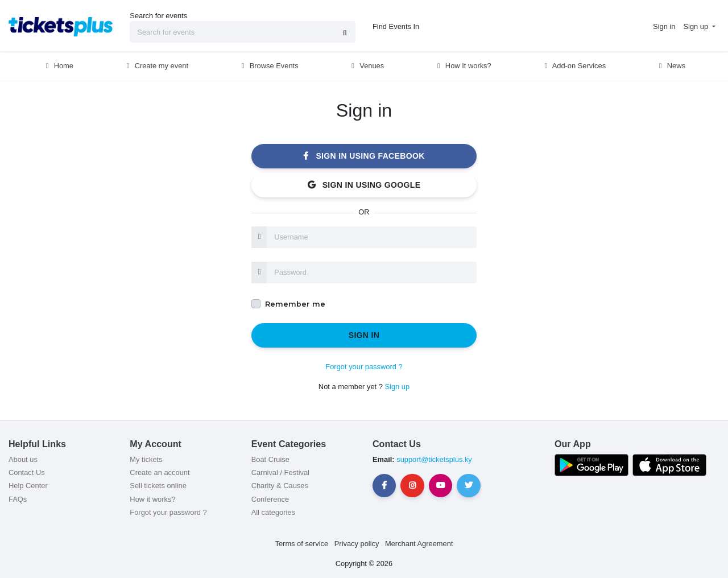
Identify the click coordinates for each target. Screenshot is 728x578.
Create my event (156, 66)
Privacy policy (357, 544)
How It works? (463, 66)
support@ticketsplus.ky (433, 459)
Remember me (295, 304)
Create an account (160, 472)
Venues (367, 66)
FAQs (18, 499)
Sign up (397, 387)
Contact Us (27, 472)
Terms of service (302, 544)
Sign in (364, 335)
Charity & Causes (280, 486)
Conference (270, 499)
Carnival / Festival (280, 472)
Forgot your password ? (364, 367)
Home (58, 66)
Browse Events (268, 66)
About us (23, 459)
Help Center (28, 486)
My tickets (146, 459)
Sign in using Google (364, 185)
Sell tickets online (158, 486)
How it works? (152, 499)
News (671, 66)
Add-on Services (574, 66)
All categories (273, 512)
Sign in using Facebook (364, 156)
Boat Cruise (270, 459)
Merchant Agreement (419, 544)
